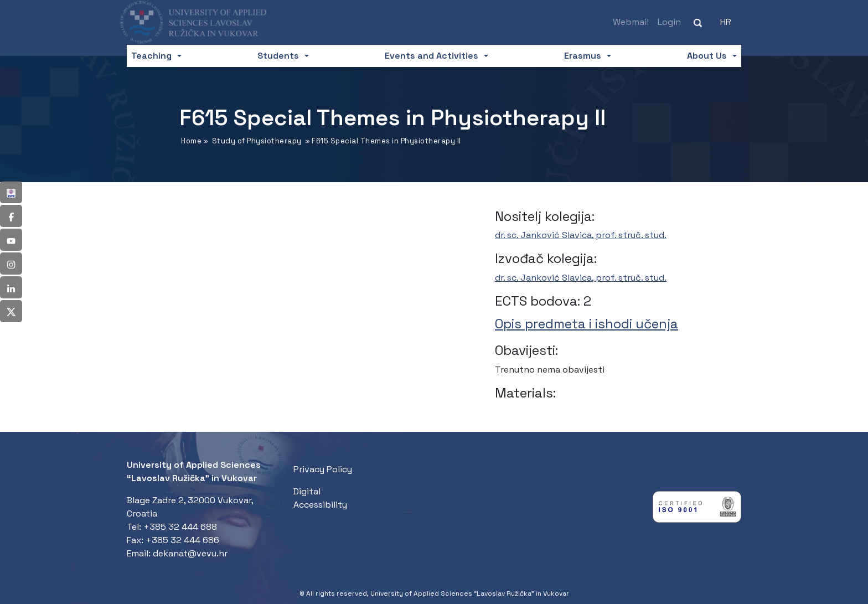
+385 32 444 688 (180, 527)
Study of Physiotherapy (257, 141)
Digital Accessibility (320, 498)
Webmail (631, 22)
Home (191, 141)
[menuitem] (726, 22)
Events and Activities (432, 56)
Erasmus (583, 56)
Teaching (151, 56)
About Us (707, 56)
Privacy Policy (323, 469)
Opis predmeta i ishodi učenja (587, 324)
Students (278, 56)
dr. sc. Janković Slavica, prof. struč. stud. (581, 235)
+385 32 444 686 (182, 540)
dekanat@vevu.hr (190, 553)
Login (669, 22)
